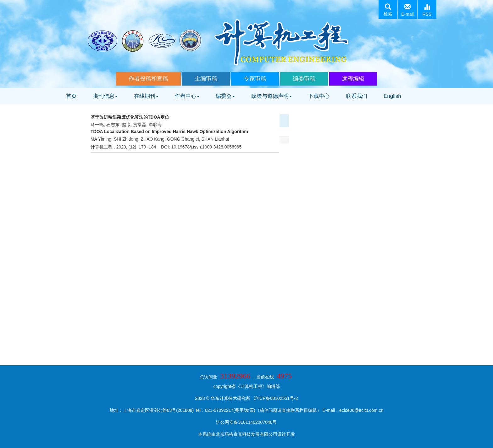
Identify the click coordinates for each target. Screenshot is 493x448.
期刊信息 (105, 96)
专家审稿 (255, 79)
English (392, 96)
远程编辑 (353, 79)
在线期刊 (146, 96)
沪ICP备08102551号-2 (276, 398)
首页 (71, 96)
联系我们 (357, 96)
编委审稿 (304, 79)
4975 (284, 376)
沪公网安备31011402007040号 (246, 422)
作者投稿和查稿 (148, 79)
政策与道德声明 (271, 96)
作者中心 (187, 96)
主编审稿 (206, 79)
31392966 (235, 376)
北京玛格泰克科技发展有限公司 (246, 434)
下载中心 (319, 96)
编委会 (225, 96)
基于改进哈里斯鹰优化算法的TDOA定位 (130, 117)
